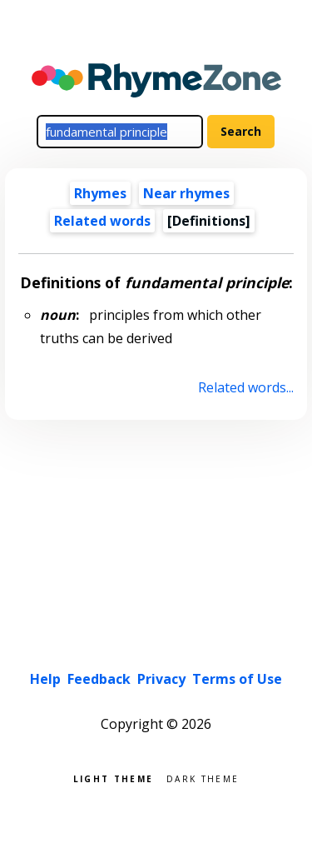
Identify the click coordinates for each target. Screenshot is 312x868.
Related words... (246, 387)
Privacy (161, 679)
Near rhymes (186, 193)
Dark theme (203, 778)
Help (45, 679)
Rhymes (100, 193)
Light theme (113, 778)
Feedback (99, 679)
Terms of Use (237, 679)
